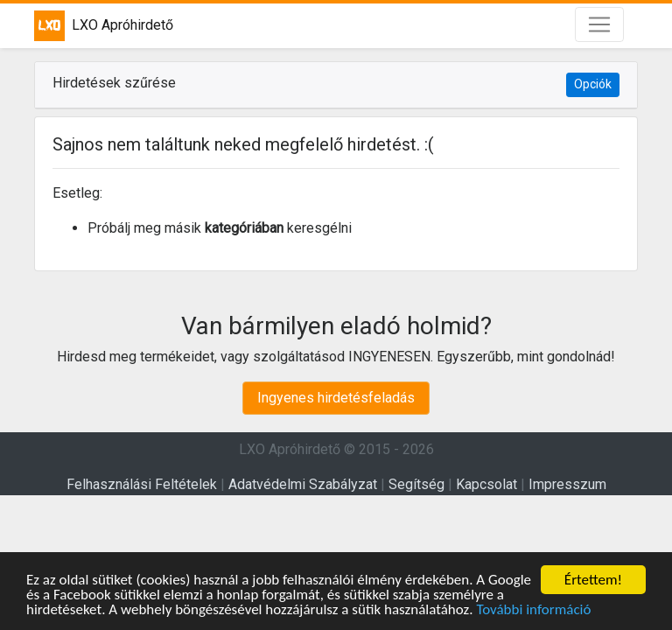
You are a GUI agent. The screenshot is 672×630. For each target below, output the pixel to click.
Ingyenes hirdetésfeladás (336, 398)
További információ (533, 610)
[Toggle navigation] (599, 24)
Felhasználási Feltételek (142, 484)
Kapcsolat (486, 484)
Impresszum (567, 484)
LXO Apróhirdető (104, 26)
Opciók (593, 84)
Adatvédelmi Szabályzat (303, 484)
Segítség (416, 484)
